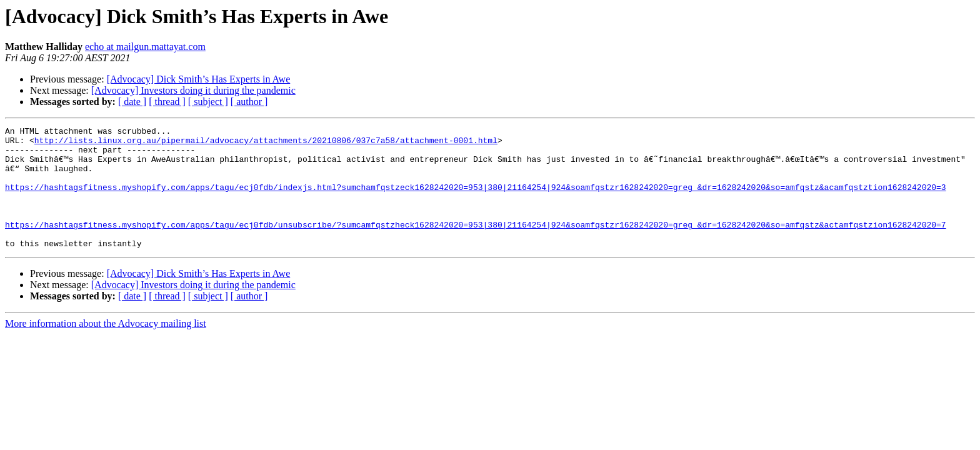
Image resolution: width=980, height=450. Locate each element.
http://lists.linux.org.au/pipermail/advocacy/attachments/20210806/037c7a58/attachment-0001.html (266, 144)
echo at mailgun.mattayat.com (145, 47)
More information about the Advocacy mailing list (106, 348)
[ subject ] (208, 102)
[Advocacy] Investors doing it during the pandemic (193, 90)
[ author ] (249, 102)
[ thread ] (167, 102)
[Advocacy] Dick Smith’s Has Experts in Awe (199, 79)
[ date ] (132, 102)
